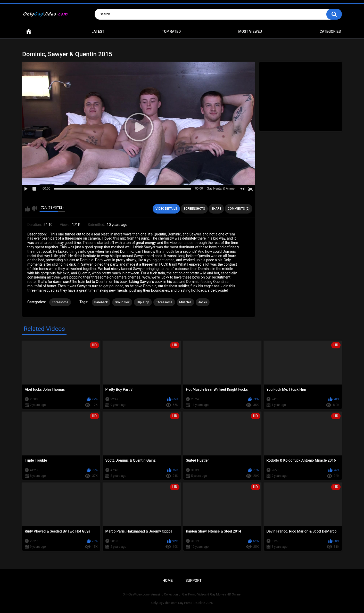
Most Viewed (250, 31)
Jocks (203, 302)
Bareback (101, 302)
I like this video (27, 209)
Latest (98, 31)
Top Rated (171, 31)
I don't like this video (34, 209)
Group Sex (122, 302)
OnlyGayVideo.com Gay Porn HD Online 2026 (182, 603)
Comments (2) (239, 209)
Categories (330, 31)
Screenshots (194, 209)
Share (216, 209)
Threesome (60, 302)
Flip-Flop (143, 302)
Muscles (185, 302)
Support (194, 581)
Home (29, 32)
